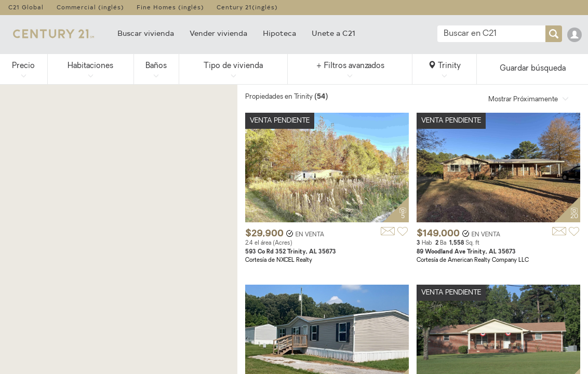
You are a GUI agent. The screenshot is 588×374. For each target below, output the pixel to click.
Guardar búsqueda (533, 69)
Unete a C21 (333, 33)
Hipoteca (279, 33)
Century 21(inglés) (247, 7)
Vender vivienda (218, 33)
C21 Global (26, 7)
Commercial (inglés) (90, 7)
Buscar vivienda (146, 33)
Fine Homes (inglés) (170, 7)
